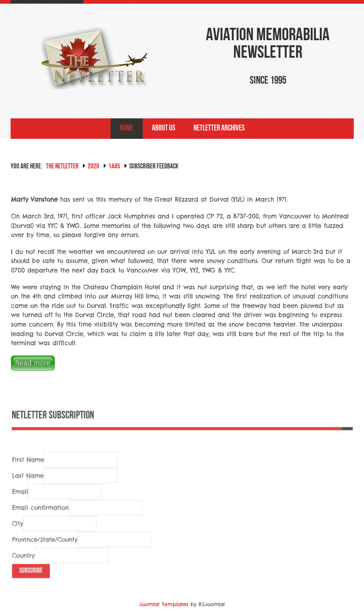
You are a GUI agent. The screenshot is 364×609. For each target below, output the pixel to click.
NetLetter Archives (219, 128)
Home (127, 128)
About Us (164, 128)
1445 (114, 167)
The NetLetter (62, 167)
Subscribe (33, 580)
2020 (93, 167)
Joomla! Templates (164, 604)
